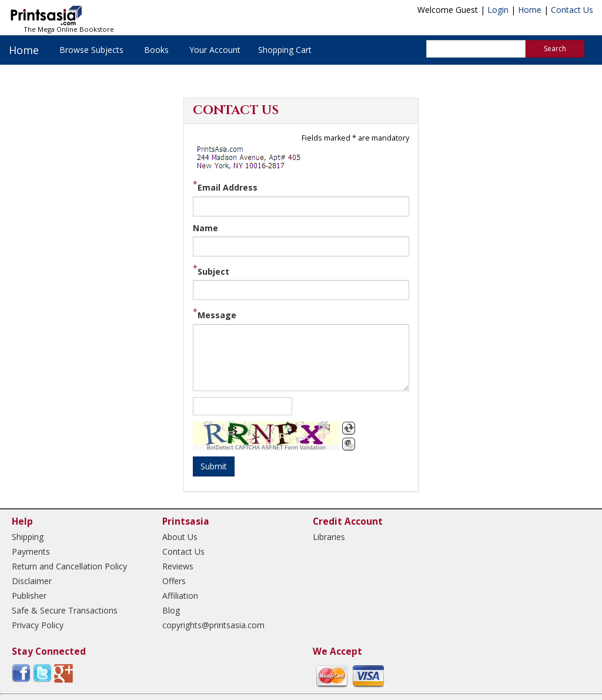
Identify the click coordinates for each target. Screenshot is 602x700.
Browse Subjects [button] (91, 50)
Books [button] (156, 50)
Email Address (228, 187)
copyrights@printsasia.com (213, 625)
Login (498, 10)
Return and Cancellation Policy (69, 566)
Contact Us (572, 10)
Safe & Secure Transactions (65, 610)
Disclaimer (32, 581)
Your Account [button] (215, 50)
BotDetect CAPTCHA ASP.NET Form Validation (267, 448)
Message (217, 315)
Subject (213, 271)
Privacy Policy (38, 625)
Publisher (29, 596)
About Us (180, 537)
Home (530, 10)
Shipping (28, 537)
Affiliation (180, 596)
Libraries (329, 537)
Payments (31, 551)
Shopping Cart (285, 50)
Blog (171, 610)
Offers (174, 581)
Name (205, 228)
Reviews (178, 566)
